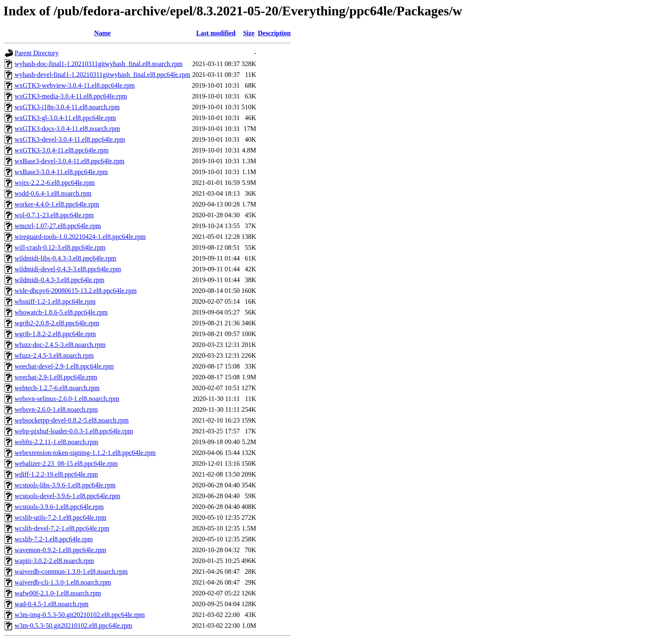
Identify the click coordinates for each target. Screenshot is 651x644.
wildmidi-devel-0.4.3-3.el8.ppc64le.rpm (68, 269)
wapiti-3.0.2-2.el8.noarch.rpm (54, 561)
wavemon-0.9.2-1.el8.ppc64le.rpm (60, 550)
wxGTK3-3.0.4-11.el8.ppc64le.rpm (61, 150)
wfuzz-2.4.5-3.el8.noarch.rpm (54, 355)
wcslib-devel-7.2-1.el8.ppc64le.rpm (62, 528)
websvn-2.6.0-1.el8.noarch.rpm (56, 409)
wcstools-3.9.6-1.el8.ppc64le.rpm (59, 507)
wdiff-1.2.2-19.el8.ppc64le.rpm (56, 474)
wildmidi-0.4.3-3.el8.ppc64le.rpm (59, 280)
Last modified (216, 33)
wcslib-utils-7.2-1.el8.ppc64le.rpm (60, 517)
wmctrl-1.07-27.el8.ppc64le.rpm (58, 226)
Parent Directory (37, 53)
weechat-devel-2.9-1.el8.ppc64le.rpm (64, 366)
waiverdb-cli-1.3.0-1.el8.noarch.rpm (63, 582)
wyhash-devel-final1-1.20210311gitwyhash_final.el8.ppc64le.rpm (102, 75)
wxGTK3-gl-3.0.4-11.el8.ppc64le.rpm (65, 118)
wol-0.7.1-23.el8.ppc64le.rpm (54, 215)
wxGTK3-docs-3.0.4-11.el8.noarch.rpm (67, 129)
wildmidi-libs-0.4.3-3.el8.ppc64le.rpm (65, 258)
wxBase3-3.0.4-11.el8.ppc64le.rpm (61, 172)
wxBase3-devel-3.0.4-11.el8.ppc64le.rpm (70, 161)
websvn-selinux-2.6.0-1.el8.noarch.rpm (67, 399)
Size (249, 33)
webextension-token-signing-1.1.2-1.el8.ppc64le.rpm (85, 453)
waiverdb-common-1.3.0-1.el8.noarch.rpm (71, 571)
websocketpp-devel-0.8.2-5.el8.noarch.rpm (72, 420)
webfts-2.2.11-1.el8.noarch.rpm (56, 442)
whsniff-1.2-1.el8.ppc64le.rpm (55, 301)
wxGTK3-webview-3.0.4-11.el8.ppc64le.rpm (75, 85)
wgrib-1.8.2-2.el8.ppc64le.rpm (55, 334)
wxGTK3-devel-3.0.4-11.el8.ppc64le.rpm (70, 139)
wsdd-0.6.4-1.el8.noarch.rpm (53, 193)
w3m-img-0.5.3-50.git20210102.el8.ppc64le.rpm (80, 615)
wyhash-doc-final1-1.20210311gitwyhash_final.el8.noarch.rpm (99, 64)
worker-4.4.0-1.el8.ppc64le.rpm (57, 204)
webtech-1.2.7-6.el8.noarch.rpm (57, 388)
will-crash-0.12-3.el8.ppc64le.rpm (60, 247)
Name (103, 33)
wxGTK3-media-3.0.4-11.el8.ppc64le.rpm (71, 96)
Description (274, 33)
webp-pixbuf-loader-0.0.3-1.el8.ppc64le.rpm (74, 431)
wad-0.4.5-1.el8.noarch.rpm (51, 604)
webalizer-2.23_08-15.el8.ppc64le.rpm (66, 463)
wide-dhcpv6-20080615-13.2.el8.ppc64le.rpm (76, 291)
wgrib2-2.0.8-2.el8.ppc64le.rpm (57, 323)
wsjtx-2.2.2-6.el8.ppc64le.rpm (55, 183)
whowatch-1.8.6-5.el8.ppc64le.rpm (61, 312)
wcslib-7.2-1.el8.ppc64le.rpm (54, 539)
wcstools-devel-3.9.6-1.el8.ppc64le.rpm (67, 496)
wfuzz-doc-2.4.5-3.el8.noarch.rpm (60, 345)
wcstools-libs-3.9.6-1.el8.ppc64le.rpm (65, 485)
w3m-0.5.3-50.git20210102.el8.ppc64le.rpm (73, 626)
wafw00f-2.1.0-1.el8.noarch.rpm (58, 593)
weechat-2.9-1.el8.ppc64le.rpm (56, 377)
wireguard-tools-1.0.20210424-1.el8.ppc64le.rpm (80, 237)
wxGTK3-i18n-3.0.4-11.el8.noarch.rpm (67, 107)
